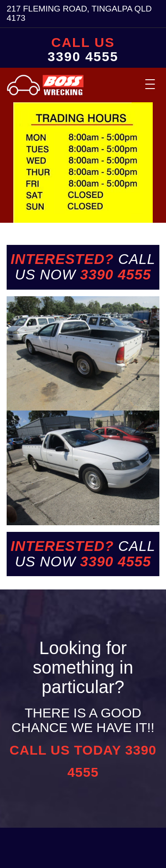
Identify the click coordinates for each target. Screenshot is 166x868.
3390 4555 (83, 57)
